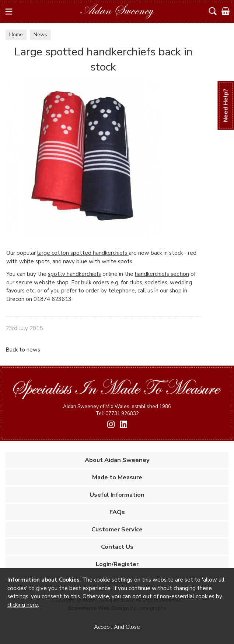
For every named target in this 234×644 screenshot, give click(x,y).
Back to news (23, 350)
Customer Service (117, 529)
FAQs (117, 512)
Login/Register (117, 564)
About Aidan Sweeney (117, 460)
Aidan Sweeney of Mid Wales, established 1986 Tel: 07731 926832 (117, 410)
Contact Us (117, 547)
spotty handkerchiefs (74, 274)
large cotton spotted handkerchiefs (83, 253)
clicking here (23, 605)
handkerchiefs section (162, 274)
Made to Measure (117, 477)
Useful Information (117, 495)
